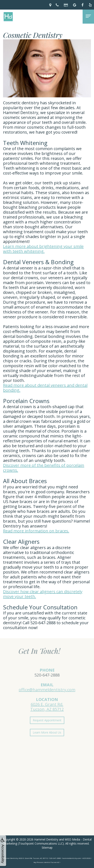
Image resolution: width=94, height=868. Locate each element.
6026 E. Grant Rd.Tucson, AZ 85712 (47, 712)
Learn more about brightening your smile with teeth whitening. (43, 249)
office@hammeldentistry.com (47, 695)
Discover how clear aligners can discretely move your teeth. (43, 594)
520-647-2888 (47, 680)
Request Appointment (47, 725)
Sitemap (47, 848)
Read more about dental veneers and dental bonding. (45, 388)
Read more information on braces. (36, 531)
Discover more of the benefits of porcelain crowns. (44, 468)
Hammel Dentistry (46, 839)
